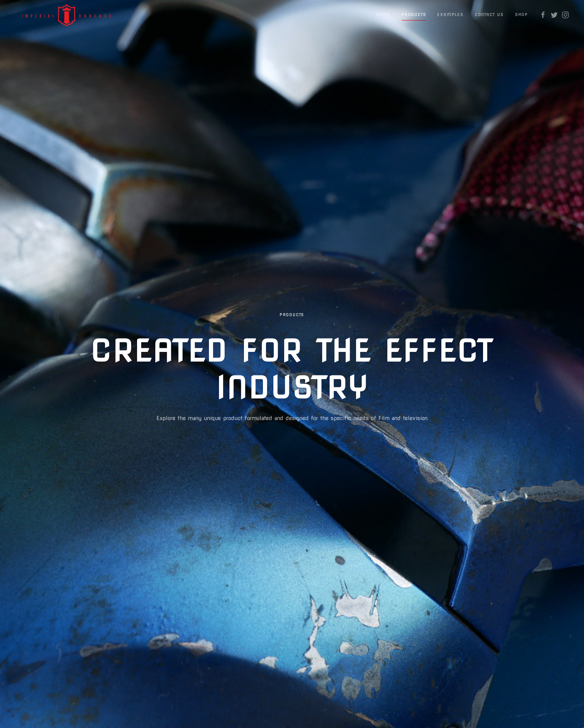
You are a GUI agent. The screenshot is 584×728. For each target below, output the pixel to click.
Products (414, 15)
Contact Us (489, 15)
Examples (450, 15)
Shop (522, 15)
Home (383, 15)
